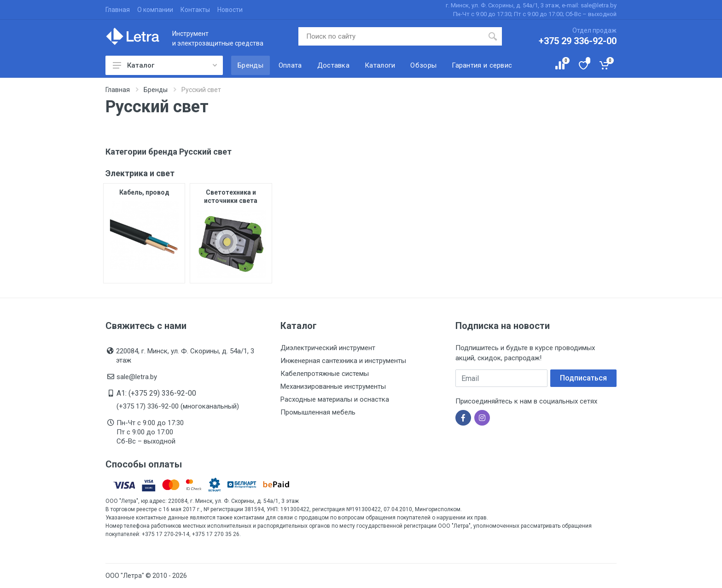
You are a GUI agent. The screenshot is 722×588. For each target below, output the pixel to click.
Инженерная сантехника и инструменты (343, 361)
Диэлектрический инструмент (328, 348)
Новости (230, 10)
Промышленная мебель (318, 412)
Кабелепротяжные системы (325, 374)
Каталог (165, 65)
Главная (118, 10)
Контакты (195, 10)
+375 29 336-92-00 (578, 41)
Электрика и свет (140, 173)
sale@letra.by (137, 377)
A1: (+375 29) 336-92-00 (156, 393)
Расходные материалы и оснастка (335, 399)
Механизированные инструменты (333, 386)
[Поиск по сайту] (391, 36)
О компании (155, 10)
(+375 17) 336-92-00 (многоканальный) (178, 406)
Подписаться (583, 378)
